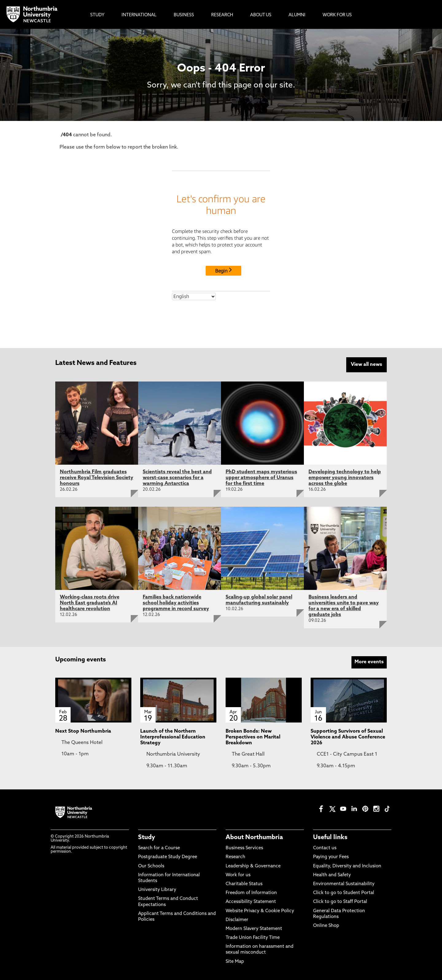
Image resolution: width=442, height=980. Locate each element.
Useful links (330, 838)
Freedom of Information (251, 893)
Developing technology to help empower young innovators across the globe (345, 478)
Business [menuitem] (184, 15)
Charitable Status (244, 884)
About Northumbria (254, 838)
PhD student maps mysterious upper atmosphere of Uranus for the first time (261, 478)
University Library (157, 890)
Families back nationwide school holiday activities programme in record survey (176, 603)
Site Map (235, 962)
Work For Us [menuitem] (337, 15)
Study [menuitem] (97, 15)
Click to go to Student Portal (344, 893)
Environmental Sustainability (344, 884)
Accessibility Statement (251, 902)
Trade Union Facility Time (253, 938)
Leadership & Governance (253, 866)
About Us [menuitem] (261, 15)
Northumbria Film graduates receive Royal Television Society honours (97, 478)
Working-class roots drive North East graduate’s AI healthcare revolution (90, 603)
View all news (366, 365)
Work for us (238, 875)
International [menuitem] (139, 15)
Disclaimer (237, 920)
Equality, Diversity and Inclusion (347, 866)
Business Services (244, 848)
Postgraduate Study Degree (168, 857)
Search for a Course (159, 848)
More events (369, 662)
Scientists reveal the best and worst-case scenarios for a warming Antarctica (177, 478)
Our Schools (151, 866)
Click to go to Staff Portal (340, 902)
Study (147, 838)
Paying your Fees (331, 857)
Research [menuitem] (222, 15)
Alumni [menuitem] (297, 15)
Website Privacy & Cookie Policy (260, 911)
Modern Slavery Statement (254, 929)
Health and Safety (332, 875)
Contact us (325, 848)
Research (235, 857)
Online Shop (326, 926)
